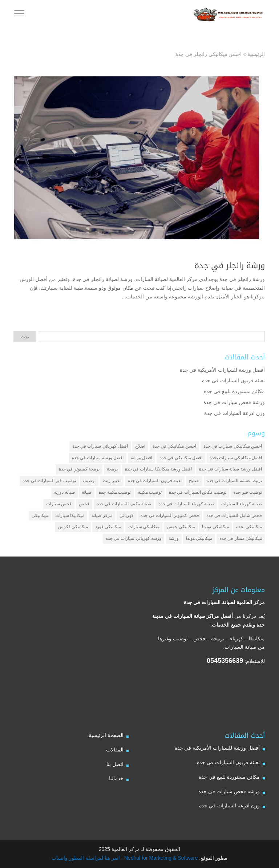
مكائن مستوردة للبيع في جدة (234, 391)
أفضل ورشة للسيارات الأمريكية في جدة (222, 370)
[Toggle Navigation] (19, 15)
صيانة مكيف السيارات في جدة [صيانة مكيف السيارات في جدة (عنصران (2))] (124, 504)
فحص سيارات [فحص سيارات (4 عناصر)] (59, 504)
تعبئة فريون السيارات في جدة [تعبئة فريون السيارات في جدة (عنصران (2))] (155, 481)
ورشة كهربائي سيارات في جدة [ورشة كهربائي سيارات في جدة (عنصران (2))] (134, 538)
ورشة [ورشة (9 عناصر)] (174, 538)
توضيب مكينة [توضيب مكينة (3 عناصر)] (150, 492)
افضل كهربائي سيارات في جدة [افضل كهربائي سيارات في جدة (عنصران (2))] (100, 446)
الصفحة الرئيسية (106, 735)
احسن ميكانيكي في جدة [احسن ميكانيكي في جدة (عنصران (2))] (174, 446)
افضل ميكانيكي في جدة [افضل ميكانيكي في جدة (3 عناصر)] (181, 458)
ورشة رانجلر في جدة (230, 266)
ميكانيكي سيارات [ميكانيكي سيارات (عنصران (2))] (144, 527)
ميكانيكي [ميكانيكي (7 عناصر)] (40, 515)
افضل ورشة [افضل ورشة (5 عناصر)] (141, 458)
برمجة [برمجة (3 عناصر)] (112, 469)
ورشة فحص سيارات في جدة (234, 402)
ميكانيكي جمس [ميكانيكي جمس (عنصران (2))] (181, 527)
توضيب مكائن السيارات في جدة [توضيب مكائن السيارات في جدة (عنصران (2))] (198, 492)
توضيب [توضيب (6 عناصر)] (89, 481)
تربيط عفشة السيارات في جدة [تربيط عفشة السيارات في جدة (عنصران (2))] (234, 481)
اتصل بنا (115, 764)
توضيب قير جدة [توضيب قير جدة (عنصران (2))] (248, 492)
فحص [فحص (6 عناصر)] (84, 504)
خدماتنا (116, 778)
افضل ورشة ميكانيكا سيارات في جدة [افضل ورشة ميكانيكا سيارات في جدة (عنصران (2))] (159, 469)
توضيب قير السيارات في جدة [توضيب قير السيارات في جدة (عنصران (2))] (49, 481)
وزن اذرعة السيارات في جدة (234, 413)
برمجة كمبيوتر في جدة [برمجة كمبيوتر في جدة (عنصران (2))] (79, 469)
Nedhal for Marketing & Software (160, 858)
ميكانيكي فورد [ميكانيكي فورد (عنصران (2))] (108, 527)
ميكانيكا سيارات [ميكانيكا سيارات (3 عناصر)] (70, 515)
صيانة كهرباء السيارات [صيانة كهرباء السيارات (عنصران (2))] (242, 504)
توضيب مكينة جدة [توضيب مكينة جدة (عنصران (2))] (115, 492)
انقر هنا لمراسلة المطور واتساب (86, 858)
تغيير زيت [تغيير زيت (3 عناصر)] (112, 481)
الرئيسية (256, 54)
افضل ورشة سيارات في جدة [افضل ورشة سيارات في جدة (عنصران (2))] (98, 458)
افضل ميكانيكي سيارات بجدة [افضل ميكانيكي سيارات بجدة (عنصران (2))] (236, 458)
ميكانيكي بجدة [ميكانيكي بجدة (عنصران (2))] (249, 527)
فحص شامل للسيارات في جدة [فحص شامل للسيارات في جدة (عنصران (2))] (234, 515)
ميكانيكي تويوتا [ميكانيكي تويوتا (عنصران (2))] (215, 527)
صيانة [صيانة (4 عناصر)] (87, 492)
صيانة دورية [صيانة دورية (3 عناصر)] (64, 492)
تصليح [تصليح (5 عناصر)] (194, 481)
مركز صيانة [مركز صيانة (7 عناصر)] (102, 515)
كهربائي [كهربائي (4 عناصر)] (127, 515)
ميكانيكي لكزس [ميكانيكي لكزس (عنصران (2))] (73, 527)
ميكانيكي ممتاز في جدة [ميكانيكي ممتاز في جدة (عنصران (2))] (241, 538)
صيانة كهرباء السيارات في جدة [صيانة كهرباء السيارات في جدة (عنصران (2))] (186, 504)
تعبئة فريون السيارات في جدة (233, 380)
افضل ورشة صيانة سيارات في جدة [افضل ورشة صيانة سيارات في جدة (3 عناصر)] (231, 469)
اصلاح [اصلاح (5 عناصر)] (140, 446)
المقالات (115, 750)
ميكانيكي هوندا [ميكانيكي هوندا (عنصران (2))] (199, 538)
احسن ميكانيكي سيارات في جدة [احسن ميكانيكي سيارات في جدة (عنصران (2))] (233, 446)
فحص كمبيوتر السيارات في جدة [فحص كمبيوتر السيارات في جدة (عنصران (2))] (170, 515)
